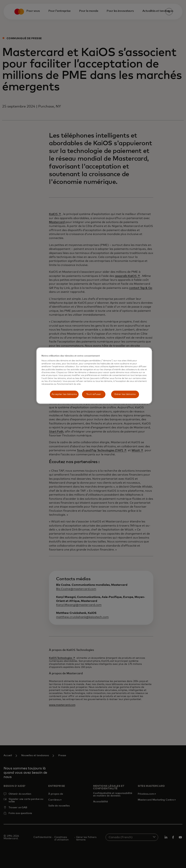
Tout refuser (94, 394)
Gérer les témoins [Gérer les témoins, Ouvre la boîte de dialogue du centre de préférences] (125, 394)
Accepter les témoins (64, 394)
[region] (94, 376)
